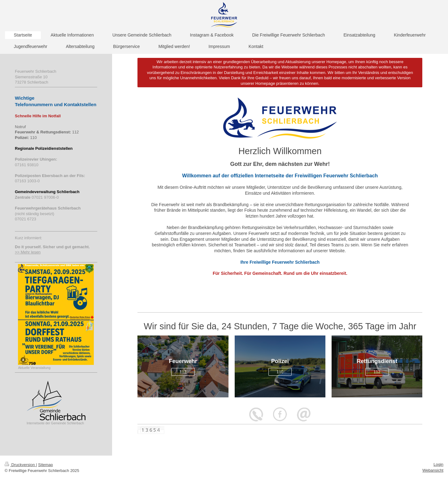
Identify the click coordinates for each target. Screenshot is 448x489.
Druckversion (20, 465)
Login (438, 464)
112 (183, 372)
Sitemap (46, 465)
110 (280, 372)
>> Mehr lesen (28, 252)
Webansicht (433, 470)
